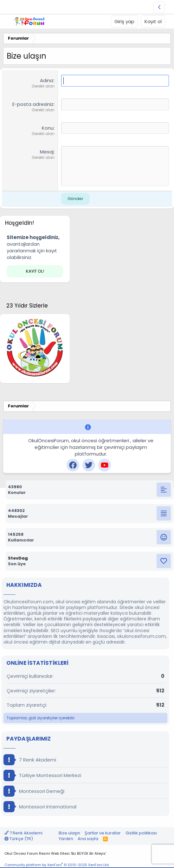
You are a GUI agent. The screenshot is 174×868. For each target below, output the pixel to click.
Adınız (47, 80)
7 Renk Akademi (30, 760)
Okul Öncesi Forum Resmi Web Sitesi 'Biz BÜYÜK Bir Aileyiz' (55, 853)
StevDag (18, 558)
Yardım (66, 839)
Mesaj (47, 152)
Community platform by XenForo (57, 865)
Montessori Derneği (34, 791)
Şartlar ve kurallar (103, 833)
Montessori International (40, 807)
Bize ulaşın (69, 833)
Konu (48, 128)
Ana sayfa (88, 839)
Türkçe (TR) (19, 839)
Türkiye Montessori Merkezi (42, 775)
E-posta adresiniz (33, 104)
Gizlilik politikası (141, 833)
